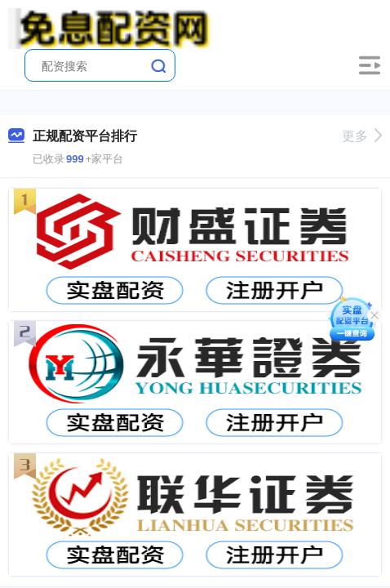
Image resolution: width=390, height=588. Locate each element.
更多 (362, 136)
